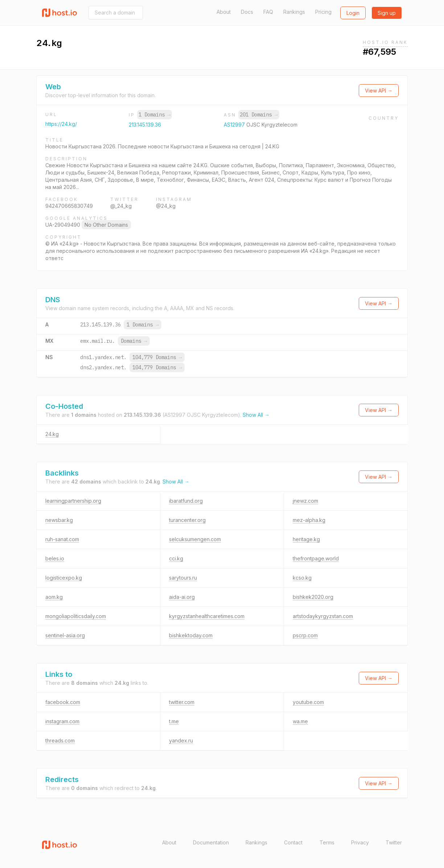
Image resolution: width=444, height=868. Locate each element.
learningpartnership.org (73, 501)
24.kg (52, 434)
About (224, 12)
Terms (327, 842)
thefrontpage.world (316, 558)
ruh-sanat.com (62, 539)
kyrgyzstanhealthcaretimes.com (207, 616)
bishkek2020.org (313, 597)
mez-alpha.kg (309, 520)
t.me (174, 721)
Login (353, 13)
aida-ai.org (182, 597)
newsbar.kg (59, 520)
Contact (293, 842)
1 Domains (155, 115)
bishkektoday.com (191, 635)
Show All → (256, 415)
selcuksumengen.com (195, 539)
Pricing (323, 12)
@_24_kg (121, 206)
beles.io (55, 558)
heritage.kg (306, 539)
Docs (247, 12)
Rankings (294, 12)
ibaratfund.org (186, 501)
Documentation (211, 842)
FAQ (268, 12)
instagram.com (62, 721)
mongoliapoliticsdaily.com (76, 616)
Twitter (394, 842)
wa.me (300, 721)
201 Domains (259, 115)
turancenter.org (187, 520)
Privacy (360, 842)
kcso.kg (302, 578)
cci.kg (176, 558)
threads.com (60, 741)
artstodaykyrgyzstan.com (323, 616)
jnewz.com (305, 501)
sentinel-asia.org (65, 635)
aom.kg (54, 597)
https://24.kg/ (61, 124)
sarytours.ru (183, 578)
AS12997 (235, 125)
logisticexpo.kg (64, 578)
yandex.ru (181, 741)
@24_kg (166, 206)
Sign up (387, 13)
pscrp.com (305, 635)
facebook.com (63, 702)
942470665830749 (69, 206)
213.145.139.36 (145, 125)
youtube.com (308, 702)
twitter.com (182, 702)
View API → (379, 90)
